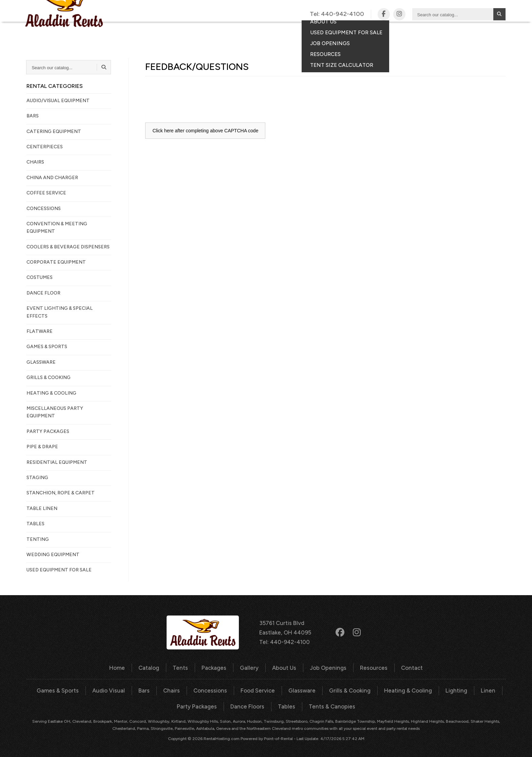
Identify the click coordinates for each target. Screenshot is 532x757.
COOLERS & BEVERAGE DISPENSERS (68, 247)
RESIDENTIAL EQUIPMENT (57, 462)
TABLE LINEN (42, 508)
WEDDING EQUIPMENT (53, 555)
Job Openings (327, 667)
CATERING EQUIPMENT (54, 131)
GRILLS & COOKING (49, 377)
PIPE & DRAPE (42, 447)
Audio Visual (112, 690)
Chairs (174, 690)
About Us (284, 667)
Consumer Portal (415, 33)
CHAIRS (35, 162)
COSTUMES (40, 277)
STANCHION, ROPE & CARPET (61, 493)
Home (120, 667)
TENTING (38, 539)
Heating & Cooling (406, 690)
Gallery (285, 33)
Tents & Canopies (331, 705)
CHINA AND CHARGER (52, 178)
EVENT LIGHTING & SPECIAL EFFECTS (60, 312)
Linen (484, 690)
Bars (147, 690)
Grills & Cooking (349, 690)
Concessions (212, 690)
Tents (217, 33)
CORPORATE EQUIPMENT (56, 262)
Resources (372, 667)
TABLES (35, 524)
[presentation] (197, 100)
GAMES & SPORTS (47, 347)
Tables (287, 705)
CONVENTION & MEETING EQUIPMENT (57, 228)
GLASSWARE (41, 362)
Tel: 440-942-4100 (284, 641)
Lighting (453, 690)
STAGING (37, 478)
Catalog (186, 33)
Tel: (337, 14)
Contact (363, 33)
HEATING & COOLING (51, 393)
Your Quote (472, 33)
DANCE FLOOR (43, 293)
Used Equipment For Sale (59, 570)
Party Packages (199, 705)
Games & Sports (62, 690)
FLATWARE (40, 331)
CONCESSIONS (44, 209)
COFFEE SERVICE (46, 193)
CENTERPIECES (45, 147)
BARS (33, 116)
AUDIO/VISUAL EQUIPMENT (58, 101)
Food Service (258, 690)
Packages (250, 33)
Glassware (302, 690)
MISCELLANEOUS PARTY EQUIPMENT (55, 412)
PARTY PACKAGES (48, 431)
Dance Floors (248, 705)
